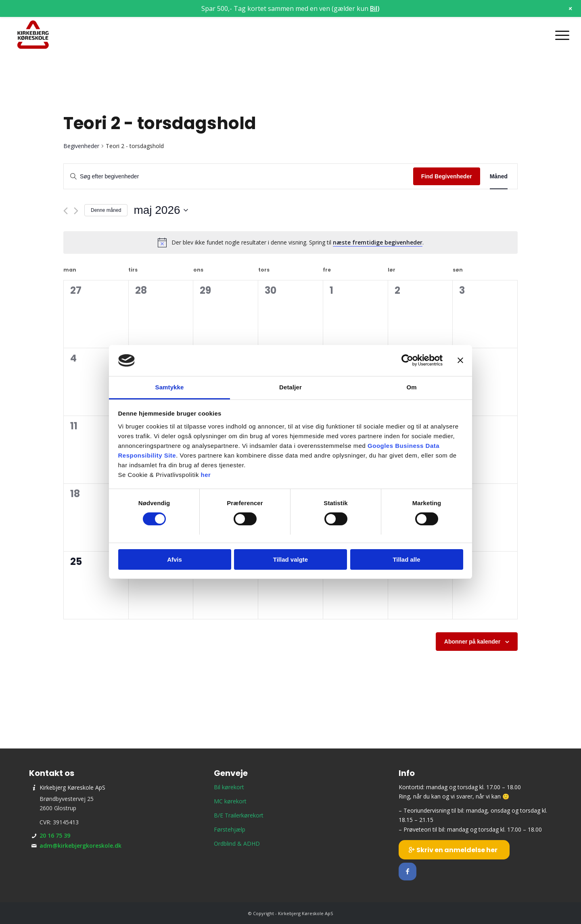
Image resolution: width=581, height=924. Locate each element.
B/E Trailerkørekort (239, 815)
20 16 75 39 (55, 835)
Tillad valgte (290, 559)
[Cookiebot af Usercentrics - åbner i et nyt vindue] (407, 360)
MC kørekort (230, 801)
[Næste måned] (76, 211)
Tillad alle (406, 559)
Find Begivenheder (447, 176)
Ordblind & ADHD (237, 844)
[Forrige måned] (66, 211)
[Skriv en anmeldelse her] (454, 850)
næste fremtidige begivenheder (378, 242)
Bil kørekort (229, 787)
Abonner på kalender (472, 642)
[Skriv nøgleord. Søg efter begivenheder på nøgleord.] (238, 177)
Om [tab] (411, 387)
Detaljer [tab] (290, 387)
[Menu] (560, 35)
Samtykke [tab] (170, 387)
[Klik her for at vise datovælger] (161, 210)
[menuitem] (560, 35)
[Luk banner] (460, 360)
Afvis (175, 559)
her (206, 475)
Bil (374, 8)
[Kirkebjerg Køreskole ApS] (33, 35)
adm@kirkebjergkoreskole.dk (80, 846)
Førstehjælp (230, 829)
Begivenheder (81, 146)
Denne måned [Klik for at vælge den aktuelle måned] (106, 210)
